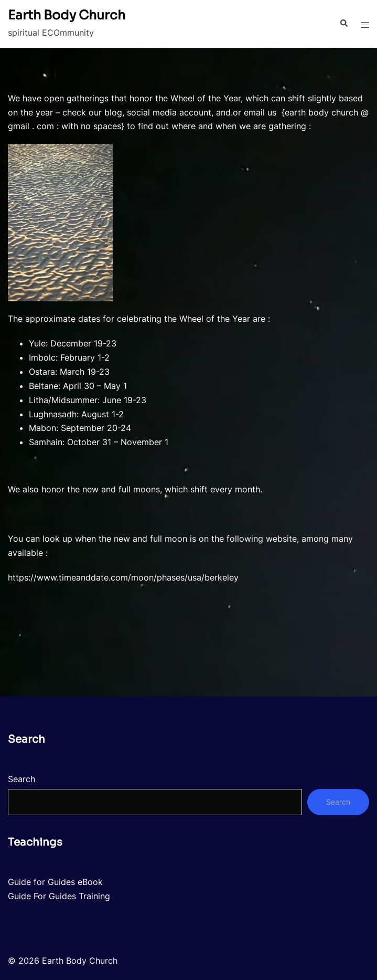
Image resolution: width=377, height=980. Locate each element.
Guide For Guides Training (59, 896)
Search (21, 779)
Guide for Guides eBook (55, 882)
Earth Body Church (67, 15)
